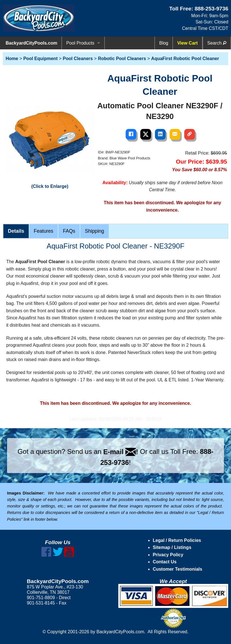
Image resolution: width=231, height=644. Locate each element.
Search (217, 43)
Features (44, 231)
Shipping (94, 231)
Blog (164, 43)
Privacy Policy (168, 555)
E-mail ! (121, 452)
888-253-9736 (212, 9)
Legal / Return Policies (177, 540)
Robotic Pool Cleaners (122, 59)
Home (12, 59)
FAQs (69, 231)
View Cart (187, 43)
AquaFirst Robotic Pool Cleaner (185, 59)
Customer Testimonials (177, 569)
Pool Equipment (41, 59)
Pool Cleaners (78, 59)
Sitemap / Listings (172, 547)
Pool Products (80, 43)
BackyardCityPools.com (31, 43)
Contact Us (165, 562)
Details (16, 231)
